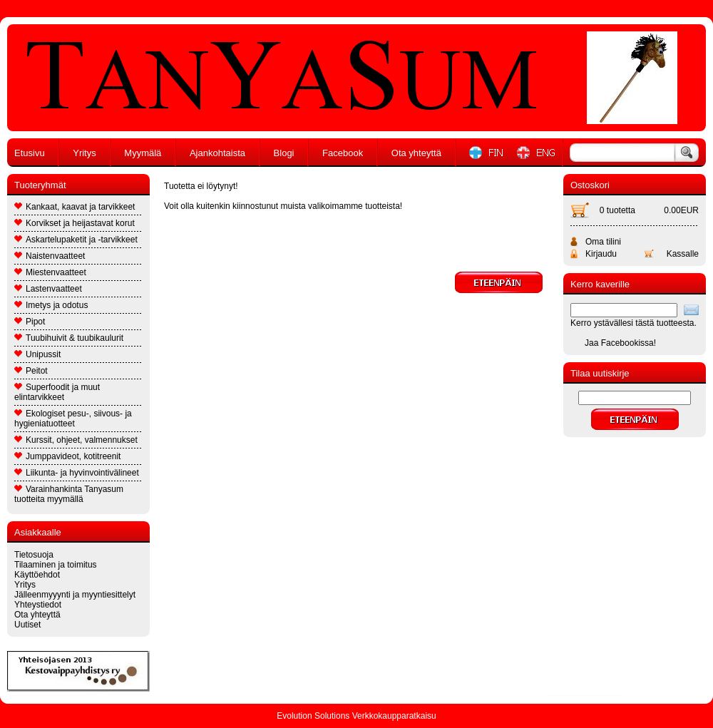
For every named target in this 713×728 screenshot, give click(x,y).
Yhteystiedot (38, 605)
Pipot (30, 322)
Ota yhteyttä (416, 153)
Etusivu (30, 153)
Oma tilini (603, 242)
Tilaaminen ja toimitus (56, 565)
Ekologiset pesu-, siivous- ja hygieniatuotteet (73, 419)
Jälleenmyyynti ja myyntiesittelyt (75, 595)
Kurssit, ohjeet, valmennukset (76, 440)
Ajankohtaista (217, 153)
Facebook (343, 153)
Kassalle (683, 254)
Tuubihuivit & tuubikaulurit (69, 338)
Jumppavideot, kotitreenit (67, 456)
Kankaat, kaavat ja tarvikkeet (75, 207)
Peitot (31, 371)
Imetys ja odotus (51, 305)
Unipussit (37, 354)
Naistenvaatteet (50, 256)
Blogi (284, 153)
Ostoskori (590, 185)
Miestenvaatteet (50, 272)
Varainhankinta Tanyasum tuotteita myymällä (69, 494)
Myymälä (143, 153)
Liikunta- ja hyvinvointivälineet (77, 473)
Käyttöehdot (37, 575)
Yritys (84, 153)
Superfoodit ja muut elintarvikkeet (57, 392)
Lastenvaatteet (48, 289)
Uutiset (27, 625)
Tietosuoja (34, 555)
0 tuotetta (617, 210)
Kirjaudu (601, 254)
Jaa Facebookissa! (620, 343)
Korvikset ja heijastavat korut (75, 223)
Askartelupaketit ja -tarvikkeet (76, 240)
